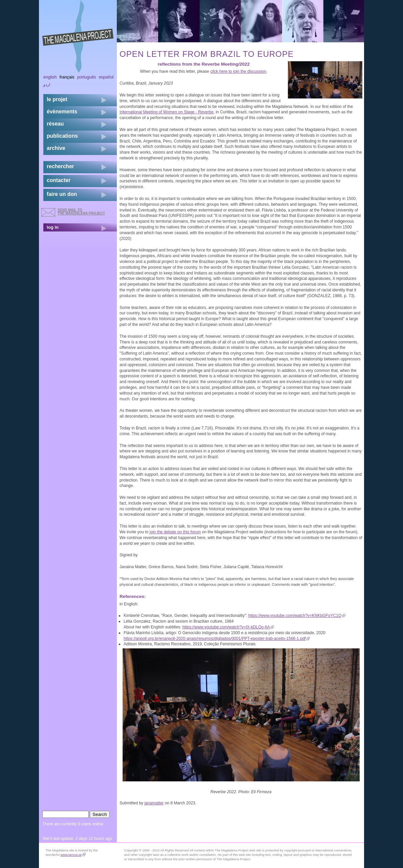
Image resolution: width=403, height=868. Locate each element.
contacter (59, 180)
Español (106, 77)
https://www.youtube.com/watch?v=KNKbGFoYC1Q (297, 616)
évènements (62, 112)
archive (56, 148)
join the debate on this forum (175, 532)
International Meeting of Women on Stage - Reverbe (166, 112)
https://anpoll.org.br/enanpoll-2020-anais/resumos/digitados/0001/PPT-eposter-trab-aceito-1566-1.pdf (217, 639)
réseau (55, 124)
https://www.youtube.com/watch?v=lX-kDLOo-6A (228, 627)
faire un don (62, 194)
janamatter (154, 803)
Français (67, 77)
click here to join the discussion (238, 71)
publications (62, 136)
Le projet (57, 99)
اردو (47, 85)
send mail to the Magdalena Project (81, 212)
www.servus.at (73, 855)
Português (87, 77)
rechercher (60, 166)
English (50, 77)
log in (53, 227)
